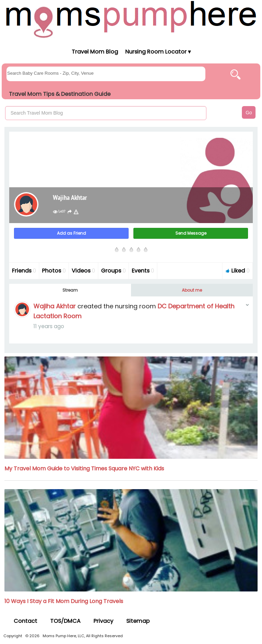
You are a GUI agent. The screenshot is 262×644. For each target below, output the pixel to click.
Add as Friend (71, 233)
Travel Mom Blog (94, 52)
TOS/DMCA (65, 621)
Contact (25, 621)
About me (192, 290)
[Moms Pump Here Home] (131, 19)
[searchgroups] (106, 74)
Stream (70, 290)
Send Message (191, 233)
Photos (54, 271)
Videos (83, 271)
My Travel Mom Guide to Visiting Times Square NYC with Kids (84, 469)
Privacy (103, 621)
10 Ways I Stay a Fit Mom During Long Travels (64, 601)
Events (143, 271)
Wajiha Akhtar (55, 306)
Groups (113, 271)
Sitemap (138, 621)
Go (249, 113)
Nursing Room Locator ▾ (158, 52)
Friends (24, 271)
